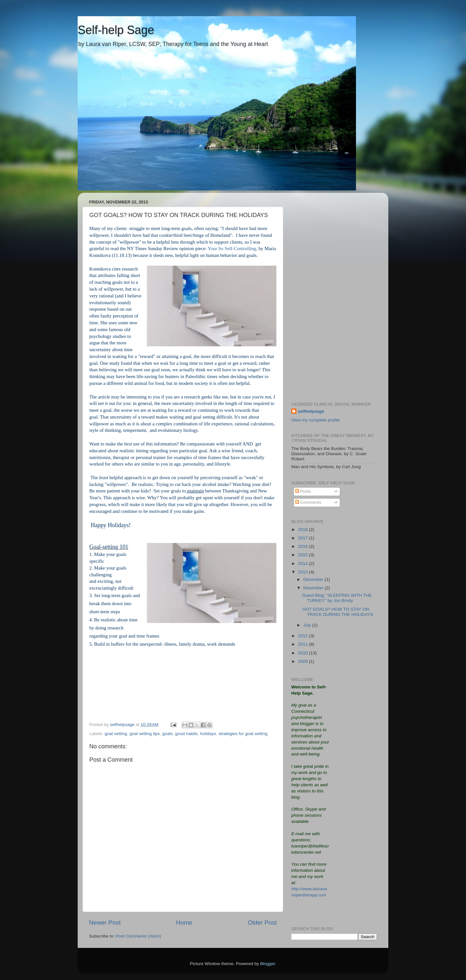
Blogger (268, 964)
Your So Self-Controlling (232, 248)
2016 (304, 546)
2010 (304, 653)
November (314, 588)
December (314, 579)
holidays (208, 734)
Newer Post (105, 922)
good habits (186, 734)
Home (184, 922)
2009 (304, 661)
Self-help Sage (116, 30)
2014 (304, 564)
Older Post (262, 922)
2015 (304, 555)
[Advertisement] (334, 295)
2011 (304, 644)
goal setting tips (145, 734)
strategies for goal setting (243, 734)
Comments (308, 502)
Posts (303, 491)
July (308, 625)
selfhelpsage (311, 411)
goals (167, 734)
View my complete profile (316, 420)
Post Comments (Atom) (139, 936)
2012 (304, 636)
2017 (304, 538)
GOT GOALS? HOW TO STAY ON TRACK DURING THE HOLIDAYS (338, 612)
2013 (304, 572)
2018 (304, 530)
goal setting (116, 734)
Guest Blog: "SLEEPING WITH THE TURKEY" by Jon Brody (337, 598)
